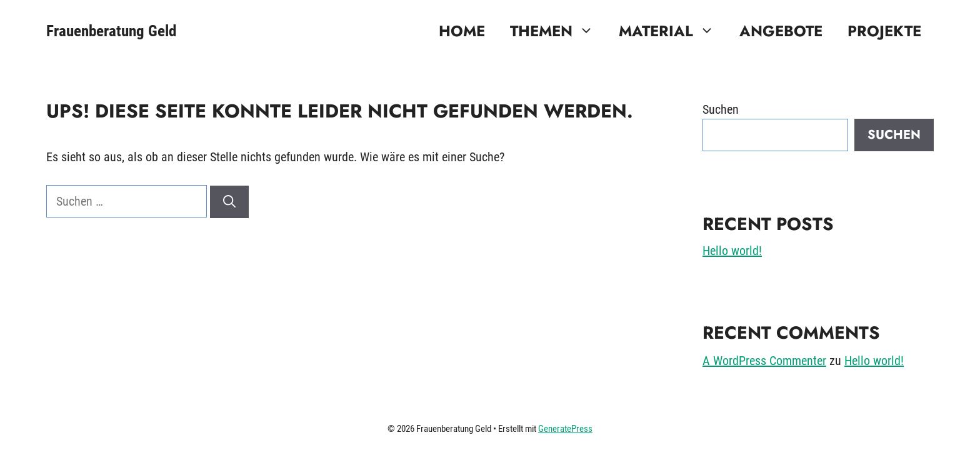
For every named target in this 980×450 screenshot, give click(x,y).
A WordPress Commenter (764, 361)
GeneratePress (565, 429)
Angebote (781, 31)
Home (462, 31)
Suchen (721, 109)
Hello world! (732, 251)
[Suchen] (229, 202)
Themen (558, 31)
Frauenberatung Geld (111, 31)
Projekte (884, 31)
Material (673, 31)
